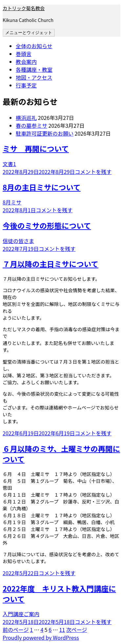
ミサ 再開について (36, 148)
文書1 (9, 164)
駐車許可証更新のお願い (45, 133)
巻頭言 (24, 54)
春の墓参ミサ (31, 125)
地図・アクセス (34, 77)
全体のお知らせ (34, 46)
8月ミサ (12, 202)
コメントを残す (93, 172)
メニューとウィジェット (29, 33)
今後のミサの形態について (47, 225)
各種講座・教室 (34, 69)
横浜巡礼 (26, 118)
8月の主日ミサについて (42, 187)
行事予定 (26, 85)
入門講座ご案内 (21, 614)
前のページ (16, 630)
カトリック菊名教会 (24, 8)
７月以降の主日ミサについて (51, 264)
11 (62, 630)
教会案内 (26, 62)
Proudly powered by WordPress (41, 637)
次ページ (77, 630)
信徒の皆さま (18, 241)
